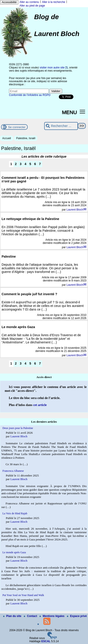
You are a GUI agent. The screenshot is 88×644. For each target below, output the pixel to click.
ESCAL (46, 641)
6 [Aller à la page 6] (35, 164)
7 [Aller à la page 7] (40, 164)
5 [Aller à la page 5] (30, 164)
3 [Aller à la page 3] (21, 164)
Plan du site (13, 616)
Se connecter (17, 127)
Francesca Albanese (13, 471)
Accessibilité (9, 2)
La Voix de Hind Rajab (15, 513)
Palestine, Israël (26, 138)
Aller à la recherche (54, 2)
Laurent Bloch (75, 210)
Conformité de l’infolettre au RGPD (30, 95)
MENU (69, 112)
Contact (31, 616)
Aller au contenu (29, 2)
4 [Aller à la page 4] (25, 164)
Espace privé (77, 616)
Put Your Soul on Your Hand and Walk (23, 595)
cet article (40, 405)
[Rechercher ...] (61, 126)
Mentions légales (52, 616)
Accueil (7, 138)
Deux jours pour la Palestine (18, 428)
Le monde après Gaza (14, 552)
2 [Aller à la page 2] (16, 164)
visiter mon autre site (52, 68)
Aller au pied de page (32, 6)
